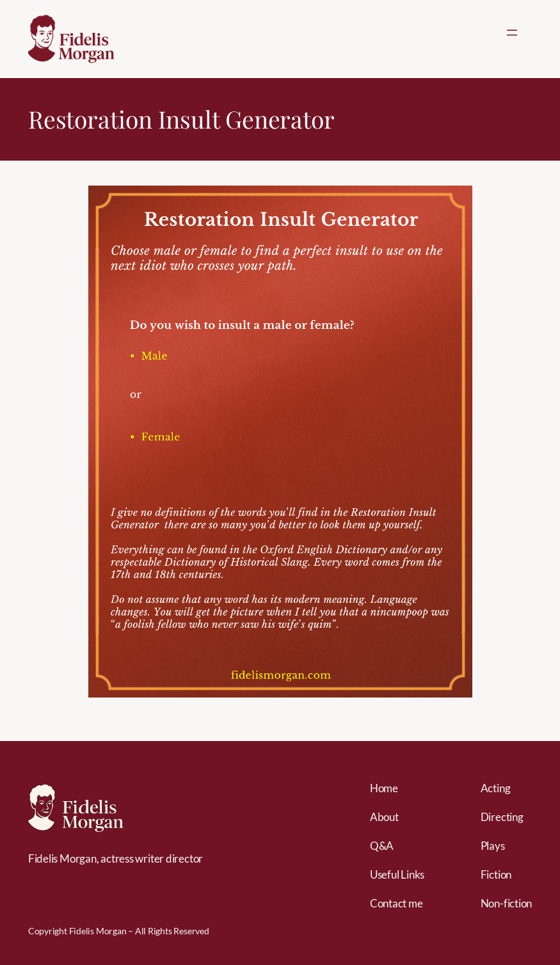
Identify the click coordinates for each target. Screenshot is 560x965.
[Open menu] (512, 33)
